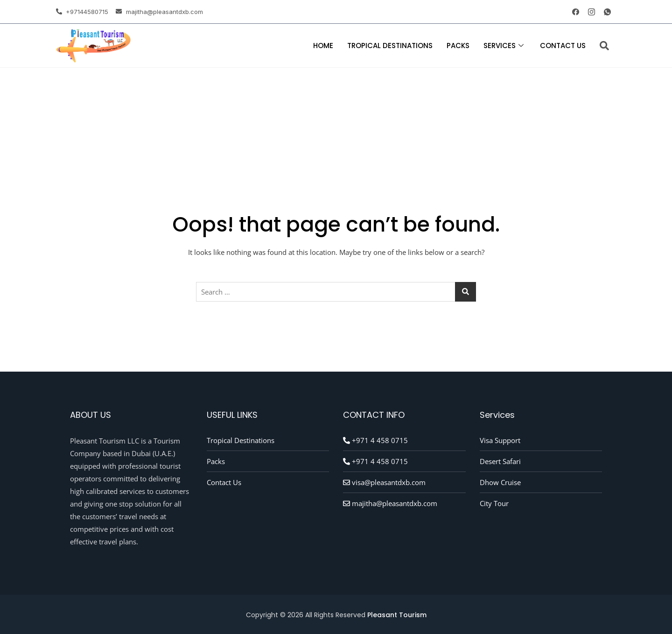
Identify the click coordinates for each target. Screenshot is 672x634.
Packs (458, 46)
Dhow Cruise (500, 482)
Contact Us (563, 46)
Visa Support (500, 440)
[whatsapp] (604, 12)
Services (505, 46)
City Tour (494, 503)
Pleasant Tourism (397, 615)
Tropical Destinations (390, 46)
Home (323, 46)
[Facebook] (572, 12)
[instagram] (588, 12)
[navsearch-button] (604, 46)
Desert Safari (500, 461)
